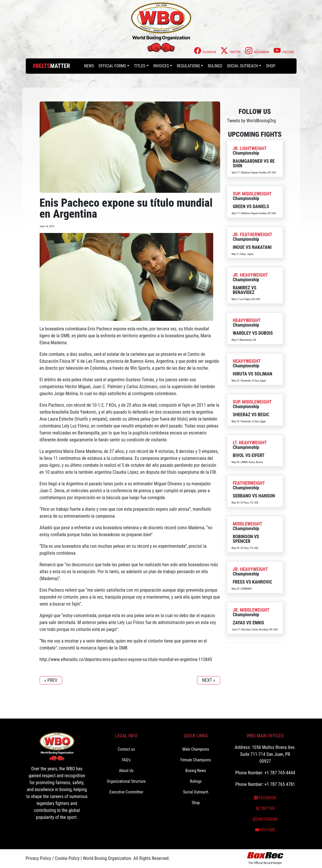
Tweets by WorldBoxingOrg (252, 121)
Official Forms (112, 66)
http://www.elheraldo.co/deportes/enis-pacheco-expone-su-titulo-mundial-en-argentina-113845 (126, 659)
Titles (140, 66)
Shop (271, 66)
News (89, 66)
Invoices (161, 66)
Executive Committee (126, 792)
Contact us (126, 749)
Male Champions (196, 749)
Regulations (188, 66)
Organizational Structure (126, 781)
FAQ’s (126, 760)
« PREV (51, 680)
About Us (126, 771)
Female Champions (196, 760)
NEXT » (208, 680)
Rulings (215, 66)
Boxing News (196, 771)
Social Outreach (242, 66)
